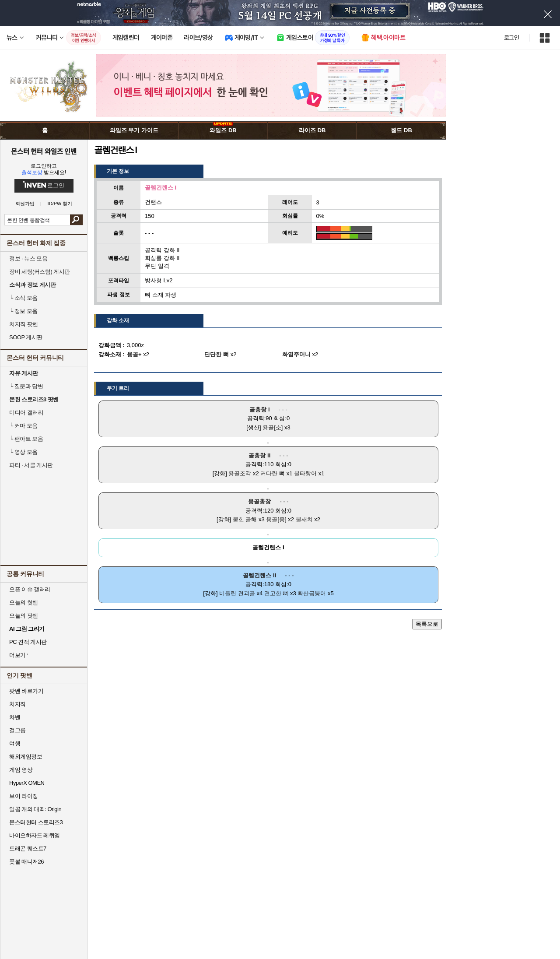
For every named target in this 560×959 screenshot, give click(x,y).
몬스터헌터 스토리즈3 (36, 822)
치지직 (17, 704)
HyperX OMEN (27, 783)
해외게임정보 (26, 757)
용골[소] (273, 427)
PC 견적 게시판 (28, 642)
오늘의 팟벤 (24, 616)
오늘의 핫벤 (24, 602)
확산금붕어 (312, 593)
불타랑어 (305, 473)
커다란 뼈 (273, 473)
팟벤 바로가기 (26, 691)
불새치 (304, 519)
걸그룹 (17, 730)
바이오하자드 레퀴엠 (35, 835)
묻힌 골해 (245, 519)
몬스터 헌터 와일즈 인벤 (44, 151)
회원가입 (25, 204)
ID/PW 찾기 (60, 204)
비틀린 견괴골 (237, 593)
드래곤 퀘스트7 (28, 848)
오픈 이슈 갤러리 (30, 589)
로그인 (511, 38)
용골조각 (240, 473)
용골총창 (259, 501)
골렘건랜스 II (259, 575)
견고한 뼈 (276, 593)
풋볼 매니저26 (26, 862)
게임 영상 (21, 770)
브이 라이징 (24, 796)
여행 (15, 743)
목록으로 (427, 624)
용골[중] (276, 519)
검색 (76, 220)
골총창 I (259, 409)
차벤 (15, 717)
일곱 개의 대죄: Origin (35, 809)
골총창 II (259, 455)
